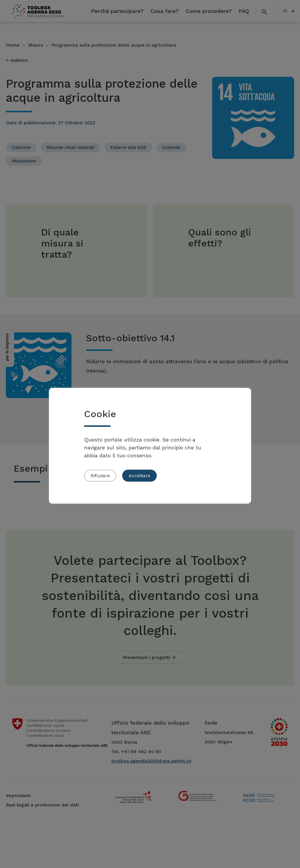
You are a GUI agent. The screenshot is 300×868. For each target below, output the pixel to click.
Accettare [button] (139, 476)
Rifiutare (100, 476)
